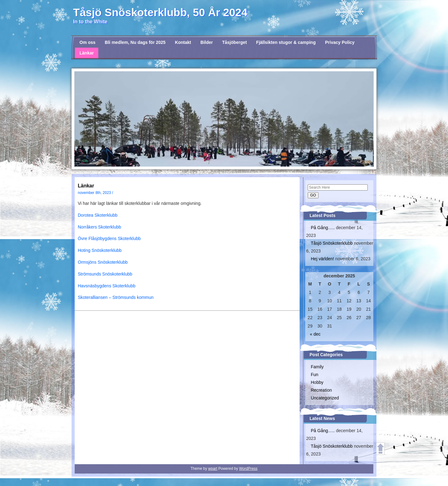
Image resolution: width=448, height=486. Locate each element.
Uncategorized (325, 398)
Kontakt (183, 42)
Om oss (88, 42)
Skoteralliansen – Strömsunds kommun (116, 297)
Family (317, 367)
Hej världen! (322, 259)
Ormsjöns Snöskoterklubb (103, 262)
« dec (315, 334)
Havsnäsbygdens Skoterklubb (107, 286)
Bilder (207, 42)
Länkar (87, 53)
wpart (213, 469)
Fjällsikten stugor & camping (286, 42)
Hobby (317, 382)
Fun (315, 375)
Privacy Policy (340, 42)
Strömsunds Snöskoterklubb (105, 274)
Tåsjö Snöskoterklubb (332, 243)
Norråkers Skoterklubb (99, 227)
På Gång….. (323, 228)
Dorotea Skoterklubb (98, 215)
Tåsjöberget (234, 42)
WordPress (248, 469)
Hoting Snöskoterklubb (100, 250)
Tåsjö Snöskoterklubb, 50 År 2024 (160, 12)
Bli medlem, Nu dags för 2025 (135, 42)
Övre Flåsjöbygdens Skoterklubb (109, 238)
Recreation (321, 390)
